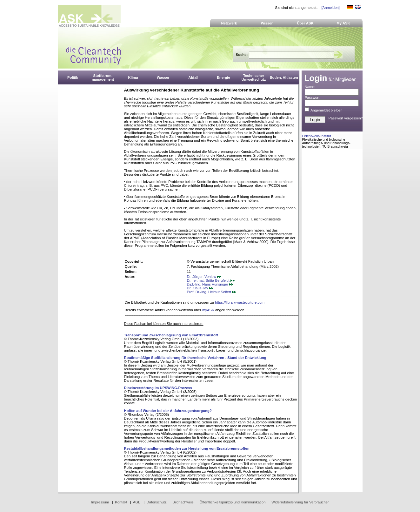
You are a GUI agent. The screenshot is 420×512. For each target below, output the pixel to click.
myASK (208, 310)
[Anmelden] (330, 8)
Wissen (267, 23)
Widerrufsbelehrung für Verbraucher (300, 502)
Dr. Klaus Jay (200, 288)
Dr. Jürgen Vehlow (204, 277)
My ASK (343, 23)
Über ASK (305, 23)
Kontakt (121, 502)
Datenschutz (156, 502)
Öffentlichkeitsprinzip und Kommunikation (232, 502)
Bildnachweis (183, 502)
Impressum (100, 502)
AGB (137, 502)
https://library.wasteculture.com (240, 302)
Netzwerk (229, 23)
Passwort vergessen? (346, 118)
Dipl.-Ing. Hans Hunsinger (210, 284)
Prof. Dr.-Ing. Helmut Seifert (212, 292)
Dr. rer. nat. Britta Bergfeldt (211, 280)
